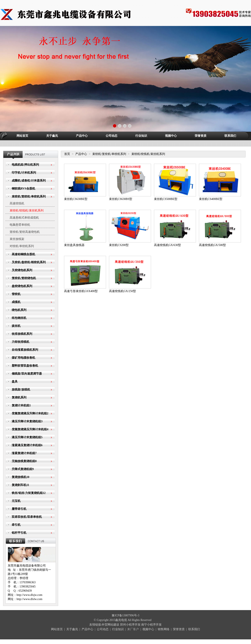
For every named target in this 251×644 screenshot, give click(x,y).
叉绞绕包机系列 (22, 270)
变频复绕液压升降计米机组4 (30, 429)
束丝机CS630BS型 (121, 199)
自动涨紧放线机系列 (25, 350)
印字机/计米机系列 (24, 173)
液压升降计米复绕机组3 (27, 421)
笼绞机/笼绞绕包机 (24, 278)
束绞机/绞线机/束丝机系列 (27, 211)
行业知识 (141, 136)
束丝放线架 (17, 239)
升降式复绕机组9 (23, 469)
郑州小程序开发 (130, 625)
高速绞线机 (17, 203)
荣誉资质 (201, 136)
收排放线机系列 (22, 334)
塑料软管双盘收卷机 (25, 366)
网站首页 (22, 136)
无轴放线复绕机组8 (24, 461)
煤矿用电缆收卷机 (23, 358)
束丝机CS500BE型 (166, 199)
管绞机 (16, 294)
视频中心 (171, 136)
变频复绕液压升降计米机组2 (30, 413)
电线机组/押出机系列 (25, 165)
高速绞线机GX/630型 (167, 245)
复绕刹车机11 (20, 485)
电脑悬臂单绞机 (20, 225)
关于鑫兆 (52, 136)
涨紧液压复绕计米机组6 (27, 445)
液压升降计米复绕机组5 (27, 437)
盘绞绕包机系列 (22, 286)
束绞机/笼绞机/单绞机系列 (29, 196)
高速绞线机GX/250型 (122, 291)
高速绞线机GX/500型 (212, 245)
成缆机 (16, 302)
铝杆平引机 (19, 533)
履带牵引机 (19, 509)
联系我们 (230, 136)
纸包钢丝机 (19, 318)
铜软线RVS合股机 (23, 189)
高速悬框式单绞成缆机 (24, 218)
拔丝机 (16, 326)
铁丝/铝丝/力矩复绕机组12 (29, 493)
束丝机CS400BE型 (211, 199)
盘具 (15, 382)
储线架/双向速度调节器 (27, 374)
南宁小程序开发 (151, 625)
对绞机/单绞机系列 (22, 246)
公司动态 (111, 136)
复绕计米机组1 (21, 405)
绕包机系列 (19, 310)
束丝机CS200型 (119, 245)
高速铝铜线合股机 (23, 254)
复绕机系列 (19, 397)
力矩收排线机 (20, 342)
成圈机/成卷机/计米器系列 (29, 181)
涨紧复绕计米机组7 (24, 453)
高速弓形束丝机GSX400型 (81, 291)
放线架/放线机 (21, 390)
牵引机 (16, 525)
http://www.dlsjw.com (29, 595)
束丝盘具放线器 (74, 245)
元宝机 (16, 501)
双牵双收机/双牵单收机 (27, 517)
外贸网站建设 (110, 625)
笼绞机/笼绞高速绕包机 (25, 232)
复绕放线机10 (20, 477)
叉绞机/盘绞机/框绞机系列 (29, 262)
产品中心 (82, 136)
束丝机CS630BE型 (76, 199)
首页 (67, 154)
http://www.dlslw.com (29, 599)
